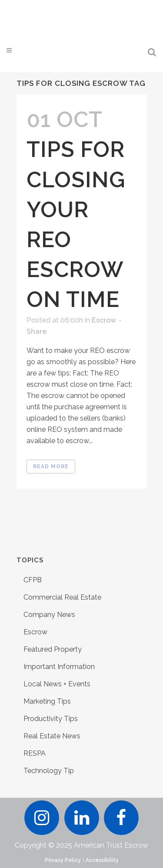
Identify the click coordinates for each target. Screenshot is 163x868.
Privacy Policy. (63, 860)
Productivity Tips (51, 719)
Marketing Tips (47, 701)
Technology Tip (49, 771)
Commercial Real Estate (62, 597)
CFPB (33, 580)
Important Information (59, 667)
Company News (49, 615)
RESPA (35, 753)
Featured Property (53, 649)
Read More (51, 467)
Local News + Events (57, 684)
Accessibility (102, 860)
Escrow (104, 320)
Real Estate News (52, 736)
